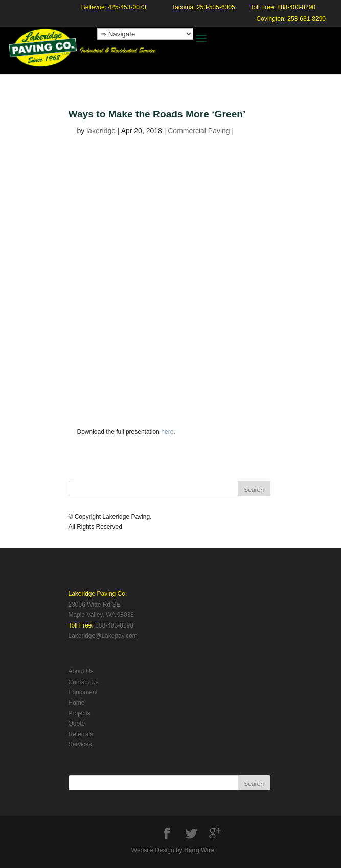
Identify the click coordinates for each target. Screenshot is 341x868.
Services (80, 744)
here (167, 432)
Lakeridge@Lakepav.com (103, 636)
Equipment (83, 692)
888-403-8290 (114, 625)
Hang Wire (199, 850)
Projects (79, 713)
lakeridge (101, 131)
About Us (81, 671)
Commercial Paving (199, 131)
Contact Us (84, 682)
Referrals (81, 734)
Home (77, 703)
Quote (77, 724)
